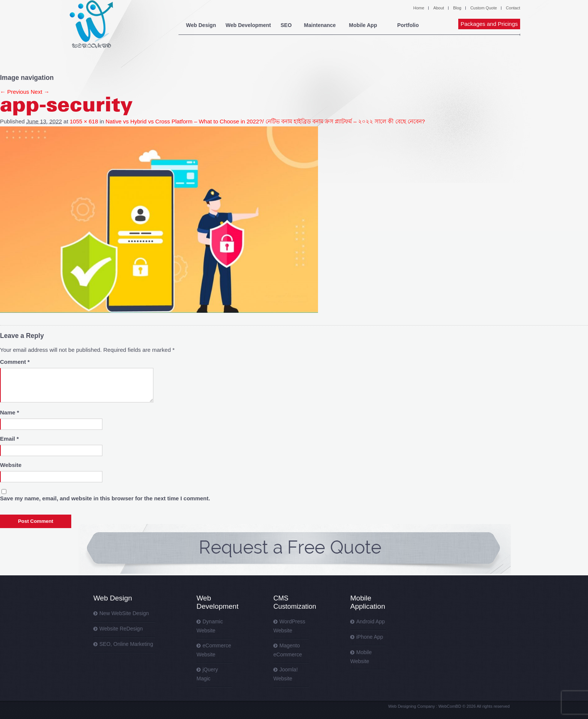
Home (419, 8)
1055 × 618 (84, 121)
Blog (457, 8)
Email (9, 439)
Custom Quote (484, 8)
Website (11, 465)
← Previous (15, 92)
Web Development (248, 25)
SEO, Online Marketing (126, 644)
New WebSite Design (124, 613)
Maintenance (320, 25)
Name (10, 412)
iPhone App (370, 637)
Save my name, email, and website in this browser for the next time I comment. (105, 498)
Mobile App (363, 25)
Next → (40, 92)
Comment (15, 362)
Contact (513, 8)
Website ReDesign (121, 629)
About (439, 8)
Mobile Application (368, 602)
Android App (370, 621)
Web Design (201, 25)
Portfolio (408, 25)
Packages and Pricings (489, 24)
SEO (286, 25)
